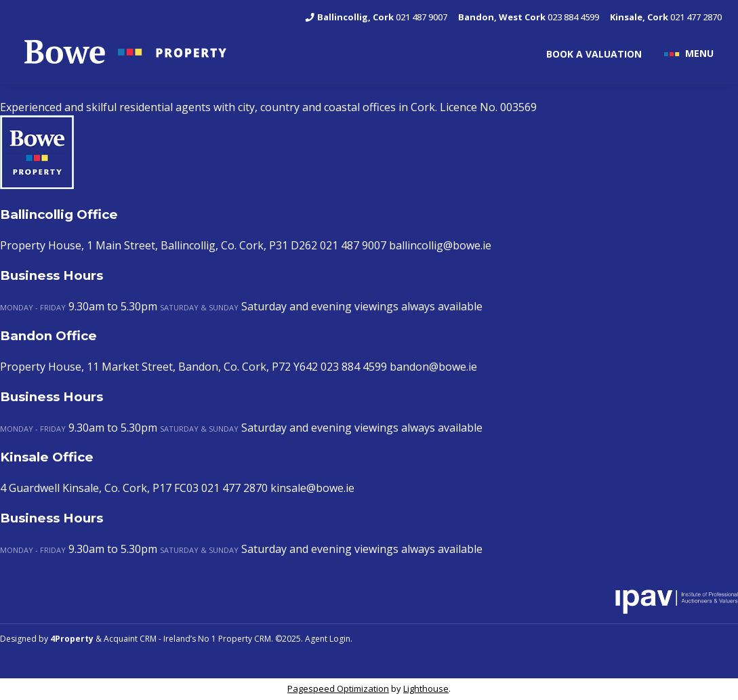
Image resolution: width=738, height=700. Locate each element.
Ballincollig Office (59, 214)
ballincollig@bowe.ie (440, 245)
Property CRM (245, 639)
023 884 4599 (529, 17)
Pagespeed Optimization (338, 688)
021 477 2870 (666, 17)
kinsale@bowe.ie (312, 488)
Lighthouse (426, 688)
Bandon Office (48, 336)
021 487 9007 (376, 17)
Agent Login (328, 639)
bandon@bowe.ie (433, 367)
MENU (699, 53)
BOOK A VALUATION (594, 54)
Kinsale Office (47, 457)
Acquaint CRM (130, 639)
